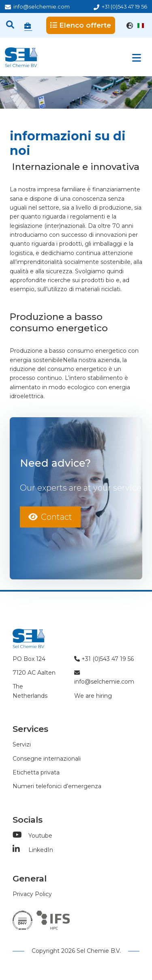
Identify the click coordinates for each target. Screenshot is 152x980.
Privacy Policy (32, 894)
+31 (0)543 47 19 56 (120, 7)
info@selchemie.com (37, 7)
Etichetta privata (36, 772)
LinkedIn (33, 850)
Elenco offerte (81, 25)
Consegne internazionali (47, 759)
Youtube (32, 836)
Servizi (22, 744)
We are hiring (93, 696)
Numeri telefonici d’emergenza (57, 786)
